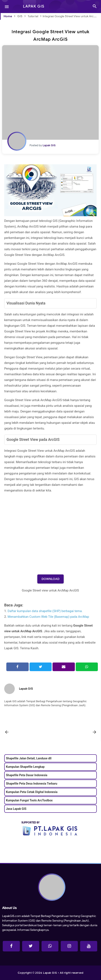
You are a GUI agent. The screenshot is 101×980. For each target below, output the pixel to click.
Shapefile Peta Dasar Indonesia (27, 775)
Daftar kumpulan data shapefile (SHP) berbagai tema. (45, 611)
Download (50, 579)
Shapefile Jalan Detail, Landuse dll (29, 758)
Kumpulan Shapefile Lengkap (25, 767)
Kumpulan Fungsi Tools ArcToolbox (29, 800)
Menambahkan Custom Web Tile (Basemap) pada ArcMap (48, 617)
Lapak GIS (26, 689)
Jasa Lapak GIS (16, 809)
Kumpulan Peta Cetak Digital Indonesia (32, 792)
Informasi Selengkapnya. (33, 930)
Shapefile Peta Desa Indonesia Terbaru (32, 784)
